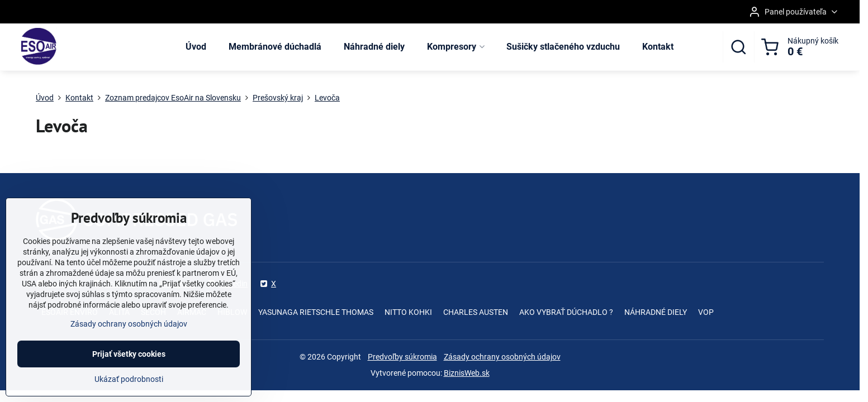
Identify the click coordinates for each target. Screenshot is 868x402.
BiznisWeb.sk (467, 373)
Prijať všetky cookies (129, 361)
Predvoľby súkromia (402, 357)
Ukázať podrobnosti (129, 386)
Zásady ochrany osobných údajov (502, 357)
